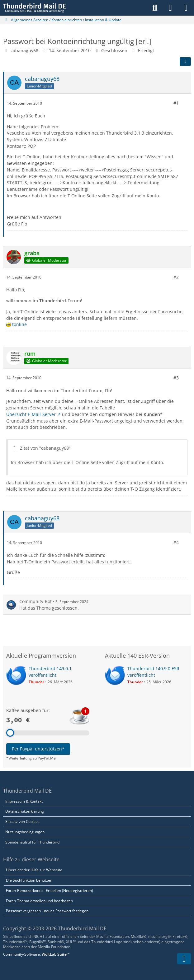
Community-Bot (35, 601)
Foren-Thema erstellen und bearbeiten (39, 901)
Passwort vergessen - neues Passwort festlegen (47, 911)
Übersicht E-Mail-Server (31, 414)
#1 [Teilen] (176, 103)
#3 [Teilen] (176, 378)
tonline (19, 324)
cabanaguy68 (24, 50)
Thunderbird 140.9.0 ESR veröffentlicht (153, 672)
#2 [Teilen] (176, 277)
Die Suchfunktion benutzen (29, 880)
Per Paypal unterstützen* (38, 749)
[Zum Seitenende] (184, 959)
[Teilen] (185, 62)
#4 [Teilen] (176, 542)
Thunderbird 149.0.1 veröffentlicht (50, 672)
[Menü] (186, 8)
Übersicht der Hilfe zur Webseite (34, 870)
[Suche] (155, 8)
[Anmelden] (170, 8)
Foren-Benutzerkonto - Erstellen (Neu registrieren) (50, 891)
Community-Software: (36, 954)
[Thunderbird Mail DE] (34, 8)
